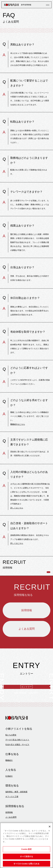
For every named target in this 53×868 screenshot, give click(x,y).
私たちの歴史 (11, 758)
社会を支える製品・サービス (17, 768)
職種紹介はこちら (18, 424)
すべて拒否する (27, 857)
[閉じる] (50, 827)
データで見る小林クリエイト (17, 763)
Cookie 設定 (26, 849)
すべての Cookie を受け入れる (26, 864)
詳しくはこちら (17, 508)
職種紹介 (9, 783)
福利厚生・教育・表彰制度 (16, 815)
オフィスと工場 (12, 820)
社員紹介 (9, 799)
